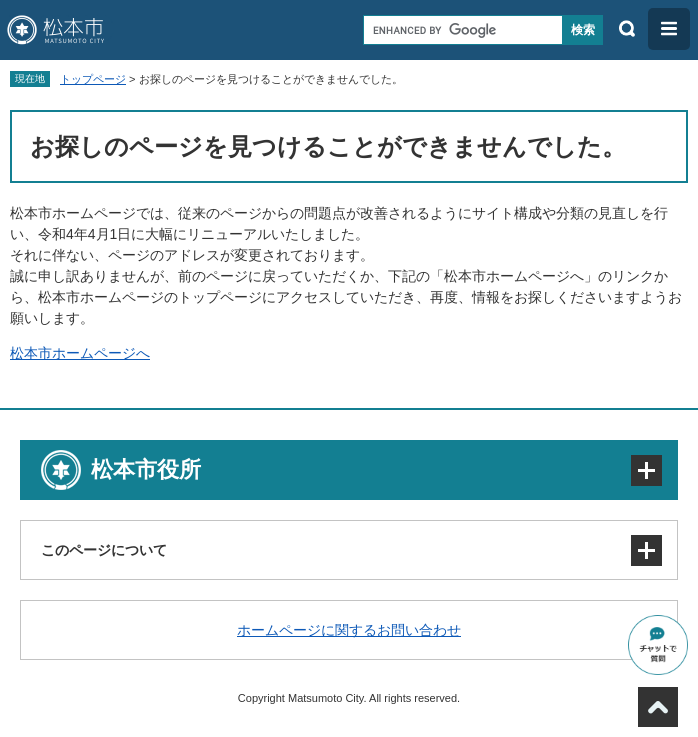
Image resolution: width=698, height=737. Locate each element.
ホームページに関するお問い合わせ (349, 630)
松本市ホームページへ (80, 353)
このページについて (104, 550)
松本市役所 (146, 469)
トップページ (93, 79)
